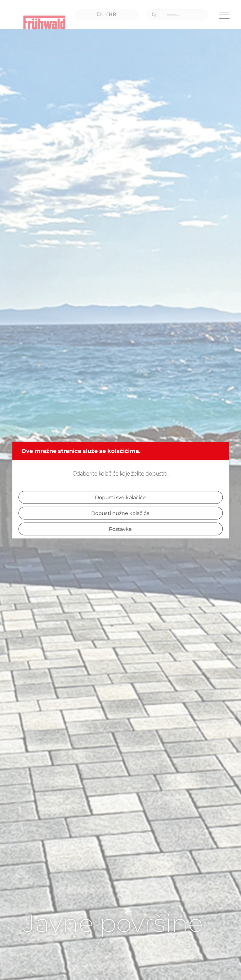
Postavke (120, 529)
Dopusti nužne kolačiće (120, 513)
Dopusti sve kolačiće (120, 497)
